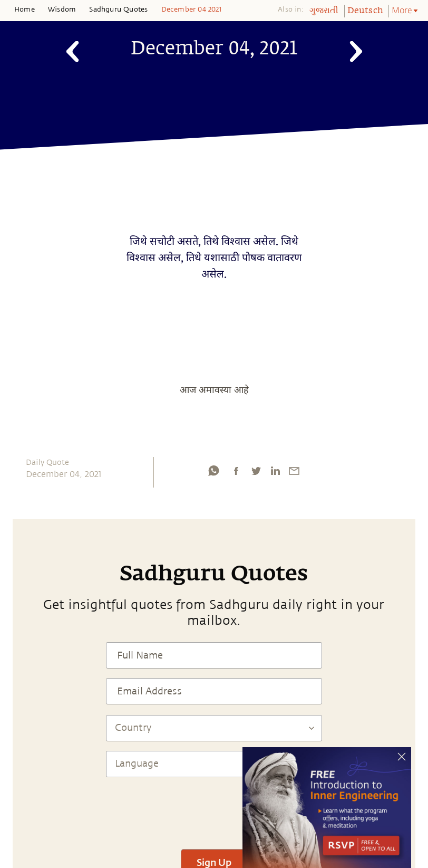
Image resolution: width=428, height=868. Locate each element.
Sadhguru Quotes (118, 9)
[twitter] (256, 471)
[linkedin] (275, 471)
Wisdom (62, 9)
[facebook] (236, 471)
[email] (294, 471)
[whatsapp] (213, 471)
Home (25, 9)
